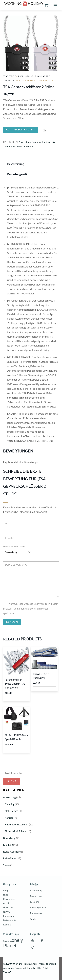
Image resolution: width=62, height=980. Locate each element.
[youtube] (32, 940)
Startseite (10, 76)
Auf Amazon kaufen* (21, 130)
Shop (6, 895)
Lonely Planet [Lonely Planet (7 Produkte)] (13, 943)
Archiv (7, 903)
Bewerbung (9, 838)
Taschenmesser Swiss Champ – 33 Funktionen (15, 684)
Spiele (6, 865)
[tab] (17, 164)
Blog (5, 890)
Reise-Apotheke (12, 852)
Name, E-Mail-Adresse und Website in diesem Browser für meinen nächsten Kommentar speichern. (31, 608)
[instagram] (32, 947)
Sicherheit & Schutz (23, 146)
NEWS (6, 912)
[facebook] (42, 940)
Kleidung (8, 845)
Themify (31, 968)
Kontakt (7, 925)
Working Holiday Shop (25, 964)
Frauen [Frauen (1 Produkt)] (6, 941)
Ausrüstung (25, 76)
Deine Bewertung (15, 547)
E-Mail (10, 538)
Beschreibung (16, 164)
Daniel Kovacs (15, 968)
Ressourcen (9, 899)
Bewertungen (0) (17, 174)
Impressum (9, 916)
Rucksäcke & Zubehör (17, 824)
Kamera (9, 818)
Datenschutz (10, 920)
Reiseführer (10, 858)
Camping (36, 142)
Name (9, 524)
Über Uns (8, 908)
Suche (12, 781)
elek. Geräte (11, 811)
